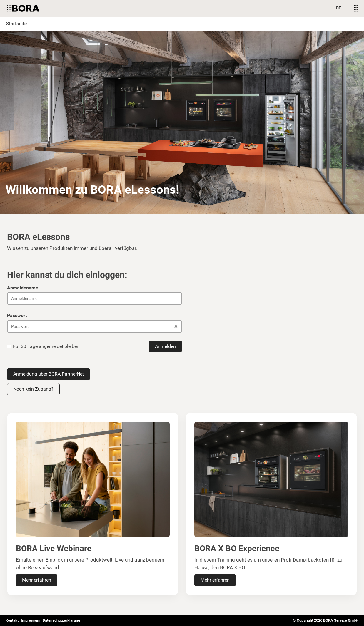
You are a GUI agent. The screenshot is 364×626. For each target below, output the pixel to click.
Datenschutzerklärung (61, 620)
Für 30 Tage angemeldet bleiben (43, 346)
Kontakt (12, 620)
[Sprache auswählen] (339, 8)
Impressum (31, 620)
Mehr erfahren (37, 580)
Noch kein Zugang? (33, 389)
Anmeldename (23, 288)
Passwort (17, 316)
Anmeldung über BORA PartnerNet (49, 374)
